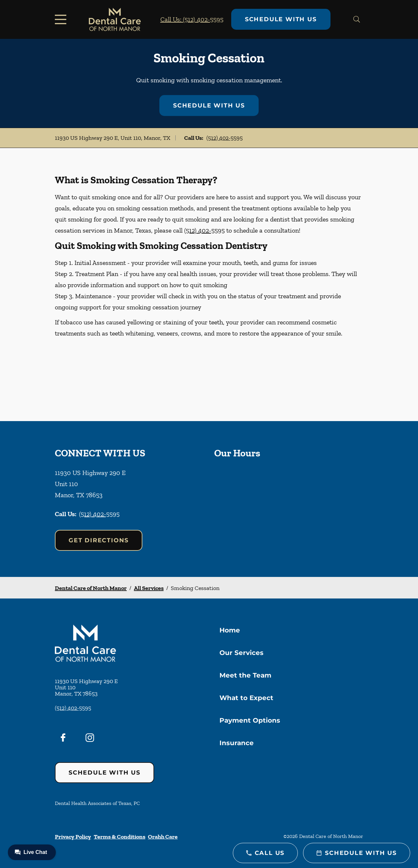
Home (230, 630)
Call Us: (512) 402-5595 (192, 19)
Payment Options (250, 720)
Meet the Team (245, 675)
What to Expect (246, 698)
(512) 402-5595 (225, 138)
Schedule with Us (281, 19)
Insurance (237, 743)
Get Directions (99, 540)
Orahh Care (163, 837)
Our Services (241, 653)
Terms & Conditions (120, 837)
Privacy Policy (73, 837)
